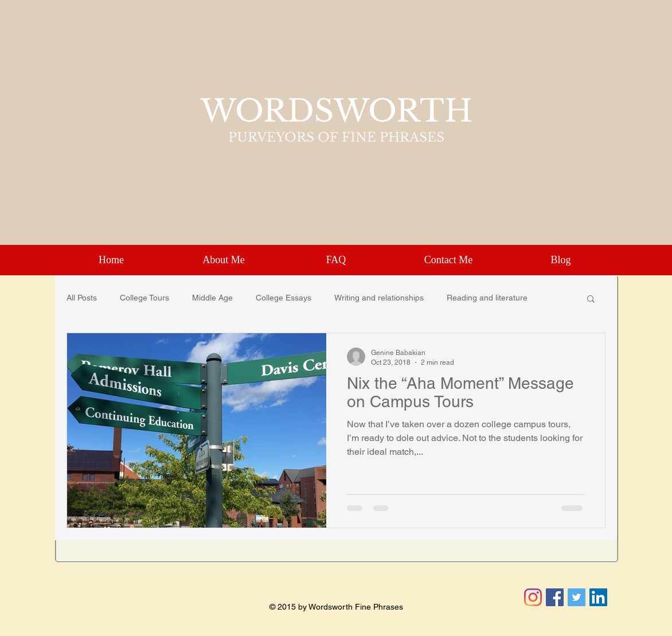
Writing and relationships (379, 298)
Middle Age (212, 298)
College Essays (284, 298)
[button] (591, 300)
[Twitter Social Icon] (577, 597)
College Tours (144, 298)
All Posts (82, 298)
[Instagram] (533, 597)
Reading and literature (487, 298)
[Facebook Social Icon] (555, 597)
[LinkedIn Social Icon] (598, 597)
